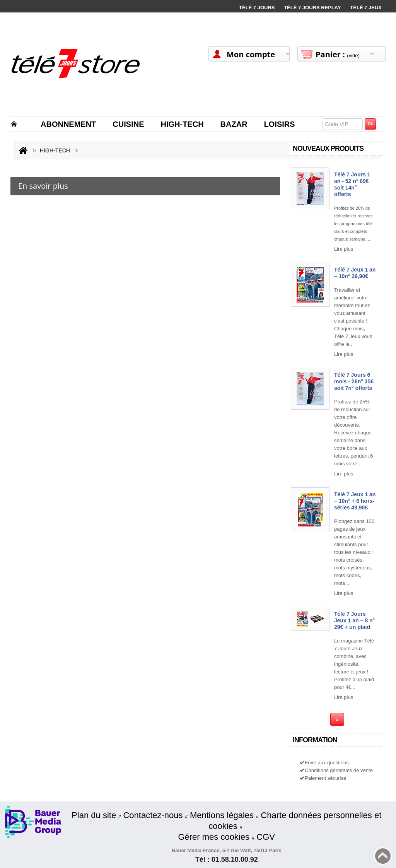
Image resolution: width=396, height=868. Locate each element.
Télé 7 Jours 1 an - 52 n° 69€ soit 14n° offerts (352, 184)
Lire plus (344, 249)
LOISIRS (280, 124)
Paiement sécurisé (322, 778)
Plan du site (94, 815)
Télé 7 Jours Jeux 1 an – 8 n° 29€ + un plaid (354, 620)
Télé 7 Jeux (366, 8)
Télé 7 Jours (257, 8)
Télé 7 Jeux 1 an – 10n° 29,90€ (355, 273)
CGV (266, 837)
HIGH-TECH (182, 124)
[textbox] (343, 124)
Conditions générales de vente (336, 770)
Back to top (383, 856)
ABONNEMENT (68, 124)
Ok (370, 124)
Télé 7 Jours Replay (312, 8)
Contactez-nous (153, 815)
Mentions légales (222, 815)
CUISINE (128, 124)
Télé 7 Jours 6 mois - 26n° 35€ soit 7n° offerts (354, 381)
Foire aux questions (324, 763)
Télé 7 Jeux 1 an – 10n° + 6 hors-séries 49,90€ (355, 501)
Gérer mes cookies (214, 837)
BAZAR (234, 124)
